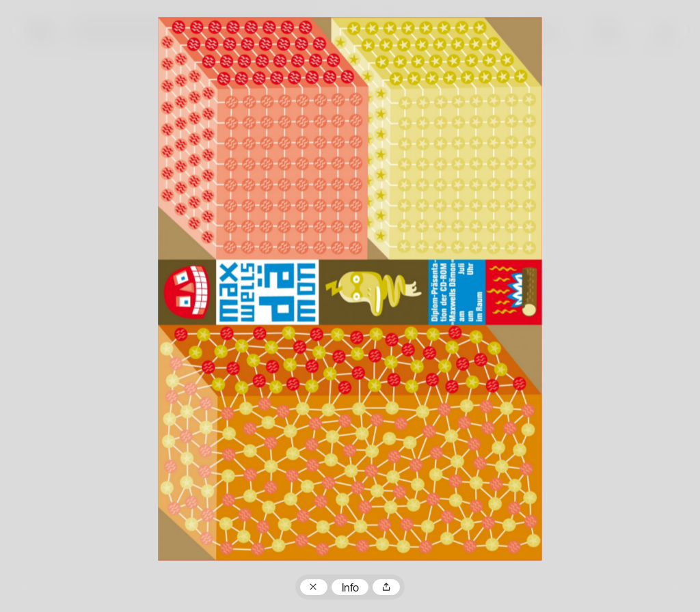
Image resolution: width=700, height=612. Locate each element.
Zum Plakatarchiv (314, 587)
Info (350, 589)
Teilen (386, 587)
